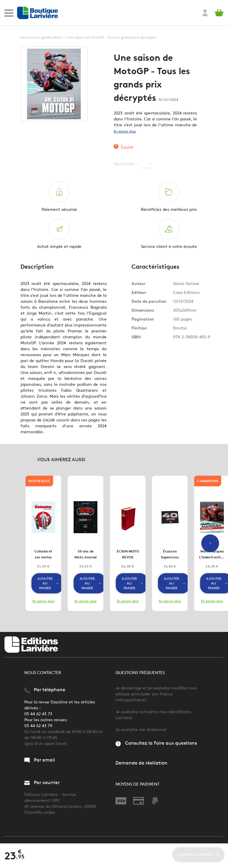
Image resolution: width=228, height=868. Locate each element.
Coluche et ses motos (43, 554)
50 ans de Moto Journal (85, 554)
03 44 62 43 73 (38, 714)
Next (210, 543)
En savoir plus (125, 131)
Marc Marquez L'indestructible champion (212, 555)
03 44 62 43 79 (38, 726)
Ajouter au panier (48, 583)
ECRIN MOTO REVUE (128, 554)
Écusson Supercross (170, 554)
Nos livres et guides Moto (41, 37)
